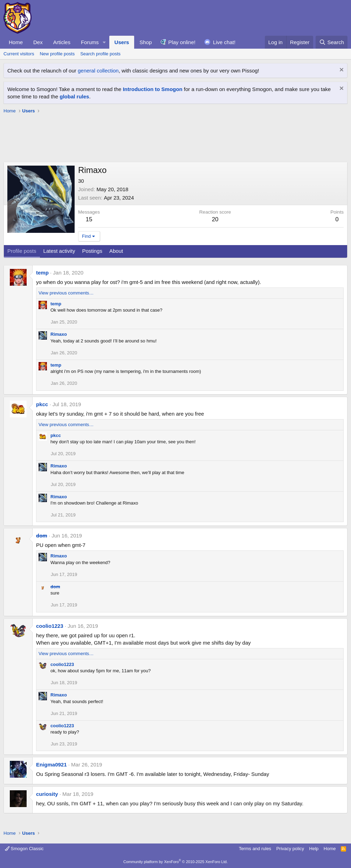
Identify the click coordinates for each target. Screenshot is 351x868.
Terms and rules (255, 849)
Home (16, 42)
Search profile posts (100, 54)
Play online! (182, 42)
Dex (38, 42)
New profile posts (57, 54)
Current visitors (19, 54)
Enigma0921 (51, 765)
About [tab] (116, 251)
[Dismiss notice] (341, 71)
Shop (146, 42)
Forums (90, 42)
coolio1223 (50, 626)
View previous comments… (66, 293)
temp (42, 273)
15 (89, 219)
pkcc (42, 404)
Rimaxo (59, 334)
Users (122, 42)
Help (314, 849)
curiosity (47, 794)
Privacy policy (290, 849)
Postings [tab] (92, 251)
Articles (62, 42)
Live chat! (224, 42)
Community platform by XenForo (175, 862)
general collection (98, 71)
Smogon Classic (24, 849)
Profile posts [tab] (22, 251)
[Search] (332, 42)
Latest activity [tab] (59, 251)
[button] (104, 42)
